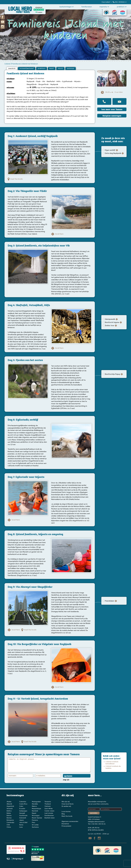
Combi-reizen (49, 811)
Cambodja (10, 823)
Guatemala (23, 816)
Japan (22, 820)
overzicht (12, 69)
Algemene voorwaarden (70, 821)
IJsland (8, 64)
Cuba (21, 806)
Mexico (34, 806)
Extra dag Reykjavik (112, 153)
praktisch (122, 7)
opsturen (68, 776)
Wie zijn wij (66, 802)
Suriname (35, 827)
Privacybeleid (66, 826)
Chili (8, 825)
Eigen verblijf (109, 150)
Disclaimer (65, 824)
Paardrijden (109, 601)
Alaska (9, 802)
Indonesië (23, 818)
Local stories (66, 812)
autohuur (71, 69)
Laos (21, 827)
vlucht (60, 69)
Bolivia (9, 816)
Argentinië (10, 806)
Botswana (10, 820)
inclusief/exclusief (27, 69)
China (9, 827)
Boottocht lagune (111, 322)
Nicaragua (36, 816)
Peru (33, 823)
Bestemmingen (67, 7)
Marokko (35, 804)
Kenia (21, 825)
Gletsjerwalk (109, 319)
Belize (9, 813)
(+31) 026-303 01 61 (98, 824)
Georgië (22, 813)
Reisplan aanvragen (112, 116)
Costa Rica (23, 804)
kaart (52, 69)
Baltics (9, 811)
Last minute (49, 813)
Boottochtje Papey (112, 374)
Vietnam (48, 806)
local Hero (57, 234)
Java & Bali (23, 823)
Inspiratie (104, 7)
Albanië (9, 804)
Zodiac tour (109, 326)
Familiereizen (87, 7)
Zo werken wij (66, 806)
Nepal (34, 813)
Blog (63, 814)
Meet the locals (67, 816)
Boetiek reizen (50, 818)
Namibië (35, 811)
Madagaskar (36, 802)
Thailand (48, 804)
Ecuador (22, 809)
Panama (35, 820)
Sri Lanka (35, 825)
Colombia (23, 802)
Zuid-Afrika (49, 809)
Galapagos (23, 811)
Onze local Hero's (67, 804)
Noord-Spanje (37, 818)
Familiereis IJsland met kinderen (25, 64)
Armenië (10, 809)
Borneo (9, 818)
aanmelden (94, 813)
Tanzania (48, 802)
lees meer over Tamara (112, 109)
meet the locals (15, 179)
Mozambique (36, 809)
